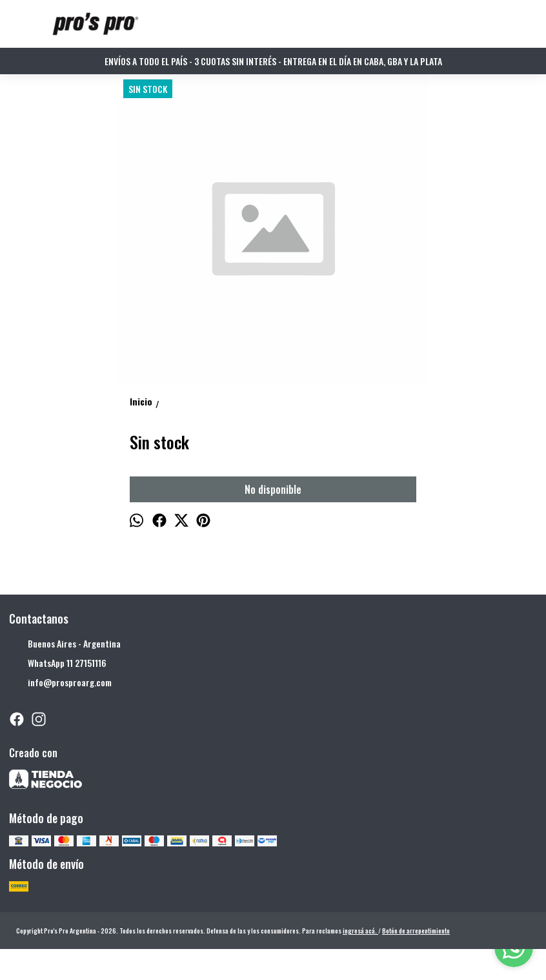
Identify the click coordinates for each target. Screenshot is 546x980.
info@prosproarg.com (60, 682)
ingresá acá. (360, 931)
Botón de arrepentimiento (416, 931)
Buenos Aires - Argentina (65, 644)
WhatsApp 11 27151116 (58, 663)
